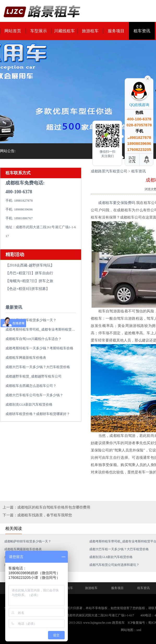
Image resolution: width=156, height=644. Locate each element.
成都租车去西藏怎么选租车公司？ (31, 386)
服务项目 (116, 31)
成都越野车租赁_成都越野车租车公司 (34, 376)
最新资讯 (14, 307)
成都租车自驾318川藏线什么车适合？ (34, 339)
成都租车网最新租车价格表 (26, 358)
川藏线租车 (64, 31)
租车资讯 (142, 31)
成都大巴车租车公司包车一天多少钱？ (34, 395)
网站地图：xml (131, 630)
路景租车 (118, 623)
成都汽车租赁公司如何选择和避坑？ (114, 565)
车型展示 (39, 31)
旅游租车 (90, 31)
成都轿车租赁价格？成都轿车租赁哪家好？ (38, 414)
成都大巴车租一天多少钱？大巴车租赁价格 (38, 367)
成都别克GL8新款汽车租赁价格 (29, 404)
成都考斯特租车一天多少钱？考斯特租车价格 (39, 348)
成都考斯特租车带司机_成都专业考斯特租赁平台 (42, 329)
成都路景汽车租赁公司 (109, 171)
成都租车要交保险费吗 (117, 203)
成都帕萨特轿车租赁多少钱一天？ (31, 320)
